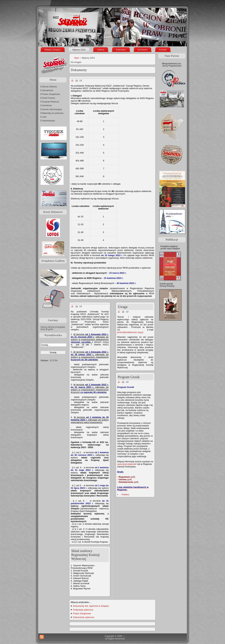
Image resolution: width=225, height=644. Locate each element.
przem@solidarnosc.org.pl (130, 332)
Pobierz (125, 494)
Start (76, 58)
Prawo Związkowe (82, 613)
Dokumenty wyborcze (84, 617)
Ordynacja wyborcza (83, 610)
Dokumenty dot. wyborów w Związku (91, 606)
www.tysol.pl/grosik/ (127, 464)
